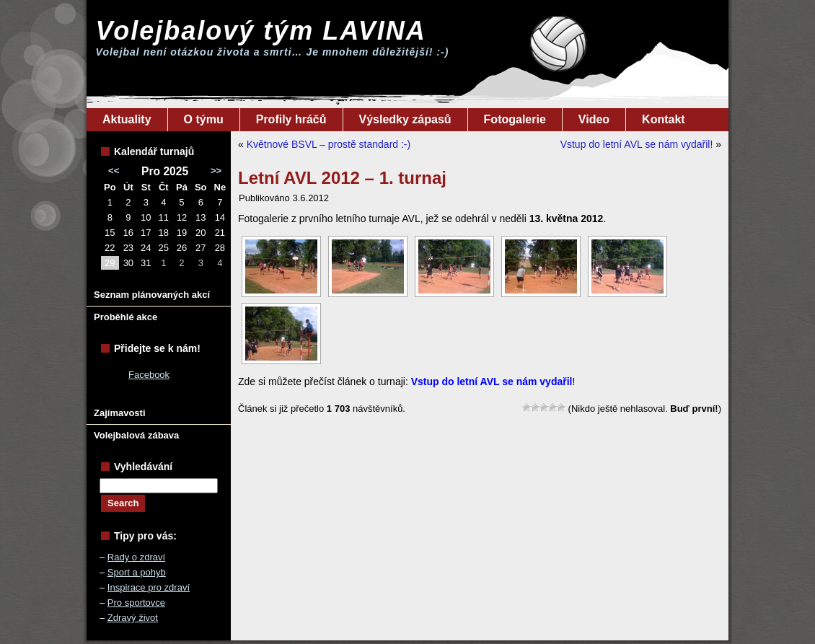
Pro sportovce (136, 603)
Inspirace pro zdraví (149, 587)
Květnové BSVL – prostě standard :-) (329, 144)
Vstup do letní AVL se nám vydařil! (637, 144)
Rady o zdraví (136, 557)
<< (114, 171)
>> (216, 171)
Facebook (149, 375)
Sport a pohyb (137, 572)
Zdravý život (133, 618)
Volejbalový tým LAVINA (261, 31)
